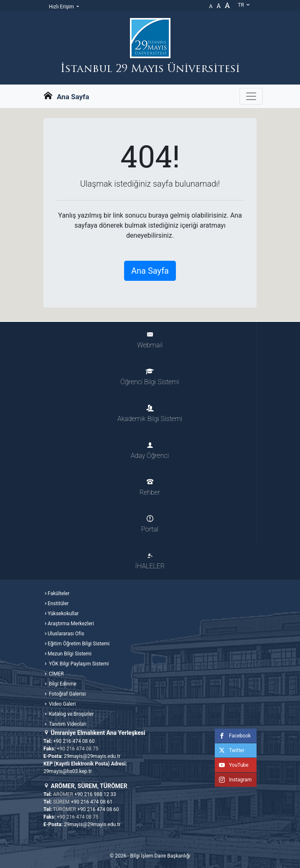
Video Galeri (62, 704)
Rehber (150, 487)
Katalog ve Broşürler (71, 714)
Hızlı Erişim (62, 7)
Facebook (233, 736)
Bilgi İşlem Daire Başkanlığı (160, 856)
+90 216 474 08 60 (74, 741)
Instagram (233, 780)
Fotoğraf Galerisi (67, 694)
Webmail (150, 340)
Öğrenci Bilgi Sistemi (150, 377)
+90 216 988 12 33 (95, 794)
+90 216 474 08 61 (92, 802)
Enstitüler (58, 603)
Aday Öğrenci (150, 451)
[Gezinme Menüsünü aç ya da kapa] (251, 96)
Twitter (230, 750)
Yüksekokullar (63, 614)
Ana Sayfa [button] (150, 271)
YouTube (232, 765)
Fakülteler (58, 593)
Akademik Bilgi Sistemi (150, 414)
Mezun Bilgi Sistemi (70, 654)
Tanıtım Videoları (67, 724)
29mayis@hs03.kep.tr (68, 771)
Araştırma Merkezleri (71, 624)
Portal (150, 524)
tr (244, 5)
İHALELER (150, 561)
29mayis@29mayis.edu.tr (92, 756)
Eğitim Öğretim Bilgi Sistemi (79, 644)
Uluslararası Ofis (66, 634)
